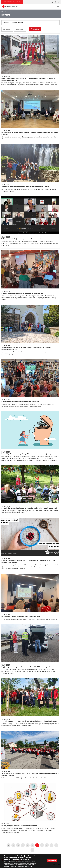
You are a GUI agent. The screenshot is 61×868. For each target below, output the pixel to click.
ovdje (5, 865)
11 (56, 845)
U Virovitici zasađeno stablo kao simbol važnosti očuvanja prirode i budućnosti (29, 721)
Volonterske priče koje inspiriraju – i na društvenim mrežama (23, 239)
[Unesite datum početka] (7, 29)
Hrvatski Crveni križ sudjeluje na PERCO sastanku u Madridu (22, 293)
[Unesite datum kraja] (20, 29)
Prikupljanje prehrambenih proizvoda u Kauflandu (19, 826)
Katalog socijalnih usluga (12, 2)
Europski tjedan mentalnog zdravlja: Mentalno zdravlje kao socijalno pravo (28, 454)
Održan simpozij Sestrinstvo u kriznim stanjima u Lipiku (21, 617)
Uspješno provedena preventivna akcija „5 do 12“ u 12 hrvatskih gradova (27, 667)
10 (52, 845)
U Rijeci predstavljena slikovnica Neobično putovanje (20, 402)
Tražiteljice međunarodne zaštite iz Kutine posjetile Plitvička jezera (25, 187)
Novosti (9, 12)
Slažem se (52, 861)
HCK (3, 12)
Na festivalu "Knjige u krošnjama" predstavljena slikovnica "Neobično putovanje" (30, 508)
